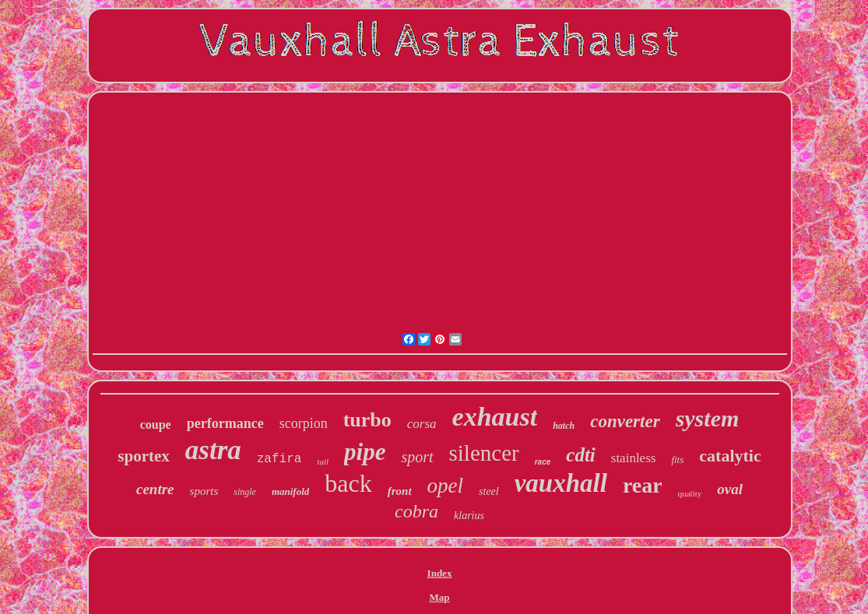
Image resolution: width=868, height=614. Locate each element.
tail (323, 461)
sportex (144, 456)
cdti (581, 455)
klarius (469, 516)
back (348, 483)
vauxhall (561, 483)
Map (440, 597)
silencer (484, 453)
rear (643, 485)
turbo (367, 420)
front (400, 491)
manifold (290, 491)
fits (677, 460)
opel (446, 486)
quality (690, 493)
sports (204, 491)
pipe (365, 452)
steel (489, 491)
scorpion (304, 423)
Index (440, 573)
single (245, 492)
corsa (422, 424)
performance (225, 423)
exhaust (495, 417)
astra (213, 450)
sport (417, 457)
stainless (634, 458)
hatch (564, 426)
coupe (156, 425)
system (708, 418)
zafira (279, 459)
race (543, 462)
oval (730, 489)
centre (155, 489)
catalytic (730, 456)
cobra (416, 511)
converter (625, 421)
